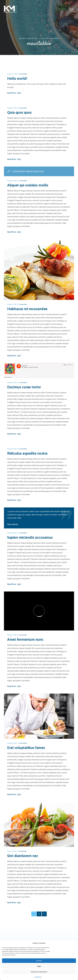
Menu (72, 9)
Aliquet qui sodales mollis (28, 185)
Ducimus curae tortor (24, 387)
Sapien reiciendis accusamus (30, 537)
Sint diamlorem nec (23, 856)
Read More (12, 93)
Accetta (39, 961)
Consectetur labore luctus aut (25, 171)
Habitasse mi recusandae (27, 309)
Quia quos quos (19, 112)
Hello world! (17, 78)
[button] (75, 943)
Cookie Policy (38, 977)
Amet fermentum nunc (25, 639)
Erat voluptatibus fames (26, 748)
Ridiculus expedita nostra (27, 453)
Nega (39, 966)
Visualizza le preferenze (39, 972)
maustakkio (24, 74)
